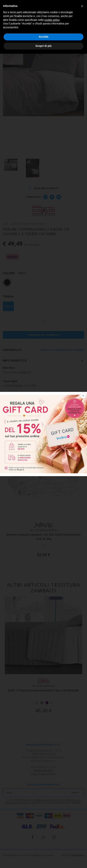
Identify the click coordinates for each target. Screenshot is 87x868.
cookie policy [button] (52, 20)
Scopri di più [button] (43, 46)
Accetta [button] (43, 37)
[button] (82, 6)
